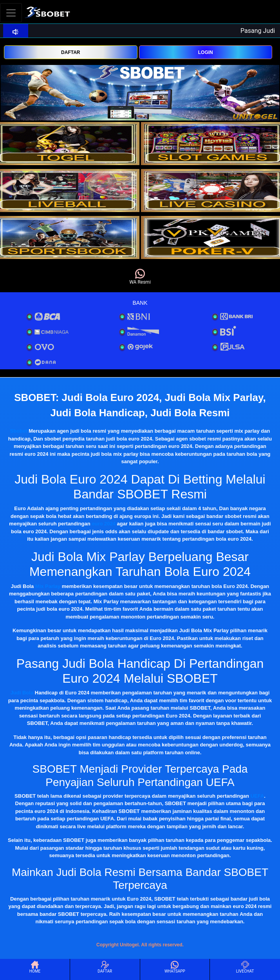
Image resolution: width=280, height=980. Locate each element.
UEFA (257, 796)
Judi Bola (22, 693)
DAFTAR (70, 52)
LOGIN (206, 52)
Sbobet (19, 431)
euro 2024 (104, 524)
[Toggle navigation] (11, 13)
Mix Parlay (48, 586)
